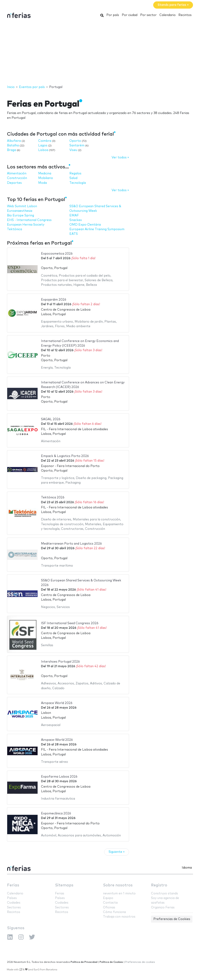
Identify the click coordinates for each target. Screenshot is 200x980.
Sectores (14, 907)
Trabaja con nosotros (119, 917)
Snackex (76, 220)
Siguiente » (117, 852)
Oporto (75, 141)
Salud (73, 178)
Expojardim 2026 (54, 300)
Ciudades (14, 903)
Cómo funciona (114, 912)
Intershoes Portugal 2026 (60, 662)
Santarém (77, 145)
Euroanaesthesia (20, 211)
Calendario (167, 15)
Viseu (73, 150)
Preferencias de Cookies (172, 919)
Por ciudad (130, 15)
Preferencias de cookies (140, 962)
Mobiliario (46, 178)
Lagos (43, 145)
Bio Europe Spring (20, 215)
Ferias (13, 885)
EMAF (74, 215)
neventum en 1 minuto (119, 893)
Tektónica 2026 (53, 497)
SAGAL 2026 (51, 419)
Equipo (108, 898)
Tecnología (78, 183)
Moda (42, 183)
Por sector (148, 15)
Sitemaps (64, 885)
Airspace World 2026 (57, 703)
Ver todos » (120, 157)
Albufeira (14, 141)
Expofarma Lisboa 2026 (59, 777)
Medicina (45, 173)
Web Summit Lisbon (22, 206)
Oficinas (109, 907)
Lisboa (43, 150)
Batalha (13, 145)
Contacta (110, 903)
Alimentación (17, 173)
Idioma (187, 868)
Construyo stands (164, 893)
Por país (113, 15)
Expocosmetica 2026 (57, 254)
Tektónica (14, 229)
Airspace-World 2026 (57, 740)
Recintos (185, 15)
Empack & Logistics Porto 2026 (65, 456)
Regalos (75, 173)
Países (12, 898)
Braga (11, 150)
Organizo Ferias (163, 907)
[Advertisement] (100, 53)
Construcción (17, 178)
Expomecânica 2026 (56, 813)
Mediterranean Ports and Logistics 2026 (71, 544)
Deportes (14, 183)
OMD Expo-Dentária (85, 225)
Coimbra (45, 141)
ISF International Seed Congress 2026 (70, 623)
